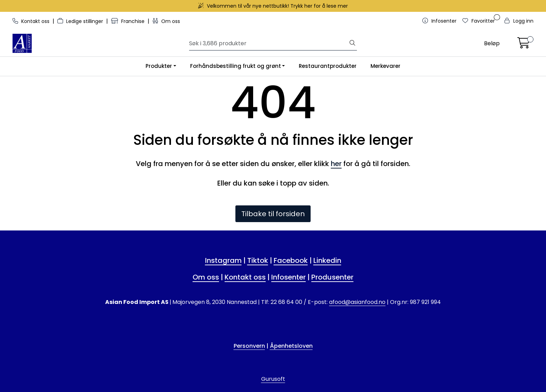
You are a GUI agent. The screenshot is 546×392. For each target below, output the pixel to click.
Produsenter (332, 277)
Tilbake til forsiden (273, 214)
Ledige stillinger (81, 21)
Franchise (128, 21)
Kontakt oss (32, 21)
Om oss (166, 21)
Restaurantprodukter (328, 66)
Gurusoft (273, 379)
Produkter (159, 66)
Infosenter (288, 277)
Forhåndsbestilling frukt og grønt (236, 66)
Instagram (223, 260)
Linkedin (327, 260)
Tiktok (258, 260)
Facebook (291, 260)
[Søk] (269, 44)
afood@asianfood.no (357, 302)
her (336, 164)
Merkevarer (385, 66)
